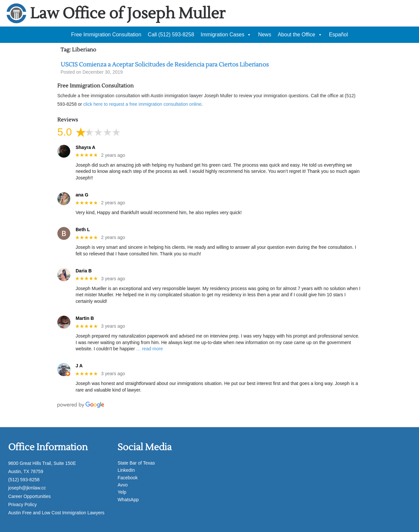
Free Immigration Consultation (106, 35)
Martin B (85, 318)
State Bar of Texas (136, 463)
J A (79, 366)
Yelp (122, 492)
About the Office (300, 35)
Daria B (84, 271)
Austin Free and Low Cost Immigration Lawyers (56, 513)
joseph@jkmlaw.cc (27, 488)
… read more (150, 349)
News (264, 35)
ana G (82, 195)
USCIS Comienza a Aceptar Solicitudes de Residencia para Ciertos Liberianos (165, 65)
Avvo (123, 485)
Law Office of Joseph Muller (128, 14)
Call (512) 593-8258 (171, 35)
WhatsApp (128, 500)
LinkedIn (126, 470)
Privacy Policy (22, 504)
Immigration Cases (226, 35)
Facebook (128, 478)
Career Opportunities (29, 496)
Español (338, 35)
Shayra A (85, 147)
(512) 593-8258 (24, 480)
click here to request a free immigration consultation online (142, 104)
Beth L (83, 229)
